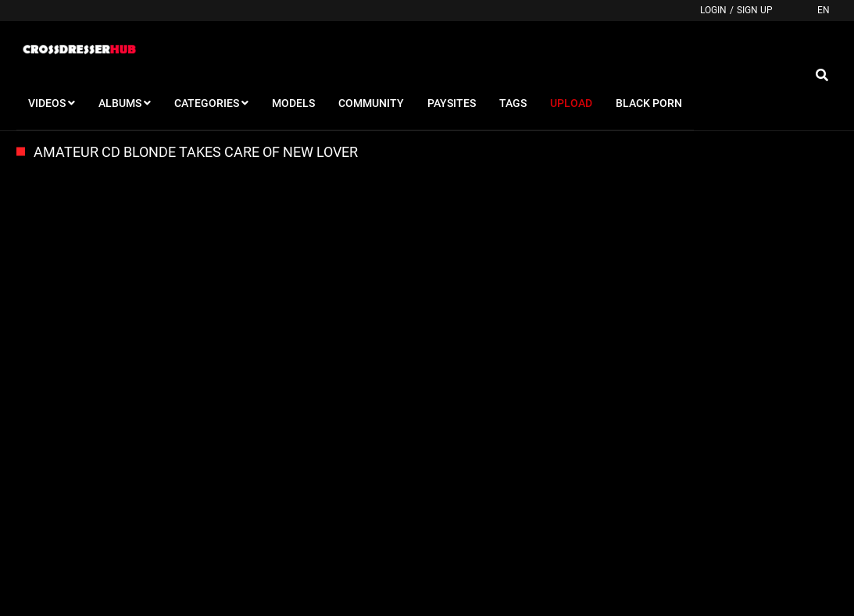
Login (713, 10)
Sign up (755, 10)
